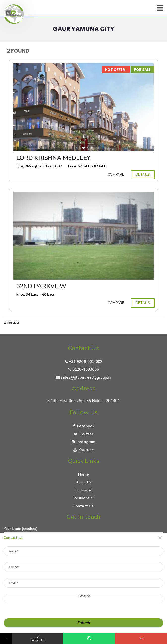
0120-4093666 (86, 369)
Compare (116, 175)
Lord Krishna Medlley (53, 158)
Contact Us (83, 506)
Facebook (84, 426)
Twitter (84, 434)
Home (83, 474)
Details (143, 175)
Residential (84, 498)
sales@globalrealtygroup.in (86, 377)
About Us (84, 482)
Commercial (83, 490)
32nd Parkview (41, 286)
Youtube (84, 450)
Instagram (83, 442)
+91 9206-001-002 (86, 362)
